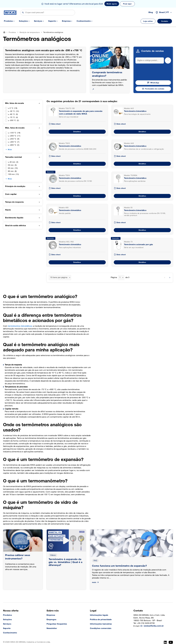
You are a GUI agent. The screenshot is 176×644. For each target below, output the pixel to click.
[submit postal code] (168, 60)
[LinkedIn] (165, 642)
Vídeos (53, 555)
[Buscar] (48, 13)
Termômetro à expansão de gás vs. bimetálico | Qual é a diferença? (66, 562)
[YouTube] (171, 642)
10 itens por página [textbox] (59, 277)
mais (96, 582)
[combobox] (60, 278)
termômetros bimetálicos (20, 326)
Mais (10, 150)
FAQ (95, 561)
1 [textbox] (120, 277)
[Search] (150, 60)
